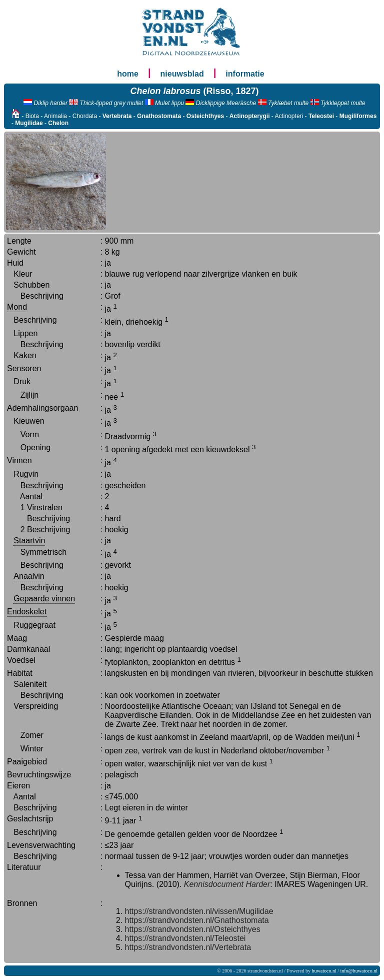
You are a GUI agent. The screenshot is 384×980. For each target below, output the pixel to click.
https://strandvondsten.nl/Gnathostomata (197, 920)
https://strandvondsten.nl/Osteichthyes (193, 929)
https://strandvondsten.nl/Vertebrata (188, 947)
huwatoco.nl (324, 971)
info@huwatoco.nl (359, 971)
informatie (245, 74)
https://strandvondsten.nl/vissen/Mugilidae (199, 911)
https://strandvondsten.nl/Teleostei (185, 938)
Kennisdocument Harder (227, 884)
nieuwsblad (182, 74)
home (128, 74)
